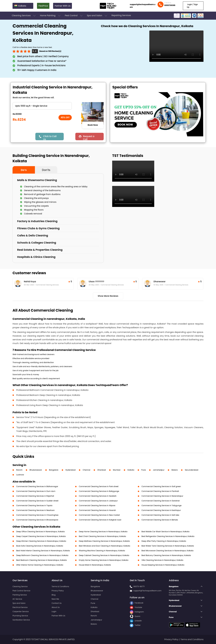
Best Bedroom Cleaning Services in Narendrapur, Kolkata (41, 560)
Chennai (86, 470)
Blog (54, 595)
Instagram (137, 612)
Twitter (135, 625)
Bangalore (54, 470)
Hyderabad (71, 470)
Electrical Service (20, 607)
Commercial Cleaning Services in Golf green (161, 486)
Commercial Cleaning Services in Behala (160, 520)
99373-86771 (139, 586)
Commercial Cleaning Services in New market (99, 515)
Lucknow (20, 475)
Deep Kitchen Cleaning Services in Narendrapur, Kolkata (41, 541)
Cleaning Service (20, 586)
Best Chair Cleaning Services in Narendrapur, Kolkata (102, 536)
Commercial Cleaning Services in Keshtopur (161, 510)
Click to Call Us (50, 137)
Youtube (136, 607)
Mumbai (117, 470)
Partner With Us (63, 6)
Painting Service (20, 595)
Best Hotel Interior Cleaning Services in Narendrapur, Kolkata (43, 551)
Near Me (55, 599)
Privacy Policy (58, 591)
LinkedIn (136, 621)
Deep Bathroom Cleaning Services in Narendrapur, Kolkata (42, 555)
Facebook (137, 603)
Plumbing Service (20, 616)
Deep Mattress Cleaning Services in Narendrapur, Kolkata (104, 541)
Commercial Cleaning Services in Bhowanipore (37, 520)
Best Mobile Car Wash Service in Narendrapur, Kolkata (166, 532)
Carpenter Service (21, 611)
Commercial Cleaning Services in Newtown (35, 510)
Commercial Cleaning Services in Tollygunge (162, 505)
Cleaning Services (24, 16)
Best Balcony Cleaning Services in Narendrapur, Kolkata (166, 555)
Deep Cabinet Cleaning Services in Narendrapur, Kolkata (104, 555)
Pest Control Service (21, 591)
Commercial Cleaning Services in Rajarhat (35, 496)
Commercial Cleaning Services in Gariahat (161, 501)
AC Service (17, 599)
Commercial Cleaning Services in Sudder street (37, 501)
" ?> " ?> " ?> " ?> (42, 106)
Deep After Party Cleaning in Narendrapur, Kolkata (164, 541)
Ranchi (19, 470)
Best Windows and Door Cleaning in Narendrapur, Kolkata (104, 546)
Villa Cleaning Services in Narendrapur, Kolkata (162, 560)
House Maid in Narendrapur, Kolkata (95, 565)
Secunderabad (192, 470)
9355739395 (170, 5)
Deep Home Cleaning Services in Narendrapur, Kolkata (103, 532)
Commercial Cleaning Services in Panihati (160, 491)
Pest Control (74, 16)
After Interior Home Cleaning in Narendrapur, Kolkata (40, 565)
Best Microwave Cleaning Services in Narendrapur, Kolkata (168, 551)
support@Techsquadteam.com (147, 591)
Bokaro (175, 470)
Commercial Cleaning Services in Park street (99, 486)
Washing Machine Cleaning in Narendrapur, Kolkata (102, 551)
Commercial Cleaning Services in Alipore (97, 505)
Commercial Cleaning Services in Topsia (34, 505)
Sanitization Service (21, 620)
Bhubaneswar (36, 470)
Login (54, 611)
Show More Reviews (108, 296)
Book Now (93, 125)
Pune (144, 470)
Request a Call (89, 137)
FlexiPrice (43, 6)
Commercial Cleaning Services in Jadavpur (98, 501)
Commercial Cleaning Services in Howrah (97, 510)
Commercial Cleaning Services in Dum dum (36, 491)
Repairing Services (121, 15)
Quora (135, 616)
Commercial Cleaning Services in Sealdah (98, 496)
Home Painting (50, 16)
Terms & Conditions (60, 586)
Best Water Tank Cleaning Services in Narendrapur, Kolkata (168, 546)
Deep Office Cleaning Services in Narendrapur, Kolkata (40, 532)
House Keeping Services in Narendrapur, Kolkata (163, 565)
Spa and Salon (97, 16)
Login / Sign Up (192, 6)
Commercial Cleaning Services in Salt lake (160, 515)
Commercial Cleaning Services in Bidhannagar (37, 486)
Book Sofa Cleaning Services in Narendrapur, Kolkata (40, 546)
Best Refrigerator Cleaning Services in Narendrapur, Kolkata (168, 536)
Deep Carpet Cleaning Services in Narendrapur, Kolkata (41, 536)
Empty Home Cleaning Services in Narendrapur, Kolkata (104, 560)
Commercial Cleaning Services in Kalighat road (100, 520)
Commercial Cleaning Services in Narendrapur (162, 496)
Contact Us (57, 603)
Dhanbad (102, 470)
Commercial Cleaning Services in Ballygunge (99, 491)
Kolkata (131, 470)
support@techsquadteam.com (143, 6)
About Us (56, 607)
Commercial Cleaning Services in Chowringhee (37, 515)
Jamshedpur (159, 470)
